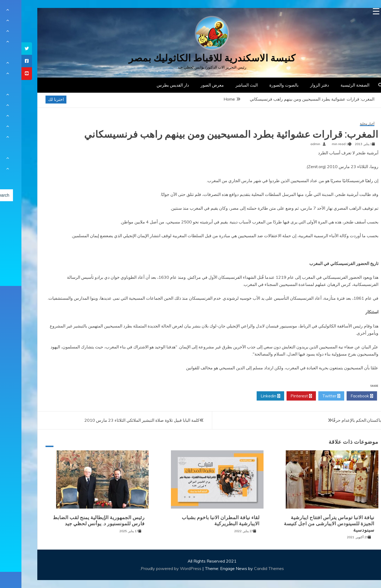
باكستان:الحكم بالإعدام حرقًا (335, 420)
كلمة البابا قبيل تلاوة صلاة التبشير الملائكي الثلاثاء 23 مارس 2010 (121, 420)
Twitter (310, 396)
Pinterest (280, 396)
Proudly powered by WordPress (150, 568)
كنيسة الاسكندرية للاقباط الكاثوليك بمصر (191, 58)
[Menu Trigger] (355, 11)
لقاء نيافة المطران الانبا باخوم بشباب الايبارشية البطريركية (199, 521)
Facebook (340, 396)
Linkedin (249, 396)
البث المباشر (225, 85)
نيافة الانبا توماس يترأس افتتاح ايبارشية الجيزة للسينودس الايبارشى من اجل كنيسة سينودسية (308, 524)
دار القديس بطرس (151, 85)
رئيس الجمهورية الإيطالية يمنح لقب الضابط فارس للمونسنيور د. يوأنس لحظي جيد (77, 521)
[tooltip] (5, 49)
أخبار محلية (346, 124)
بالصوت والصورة (262, 85)
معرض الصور (191, 85)
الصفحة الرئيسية (334, 85)
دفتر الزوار (298, 85)
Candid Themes (248, 568)
